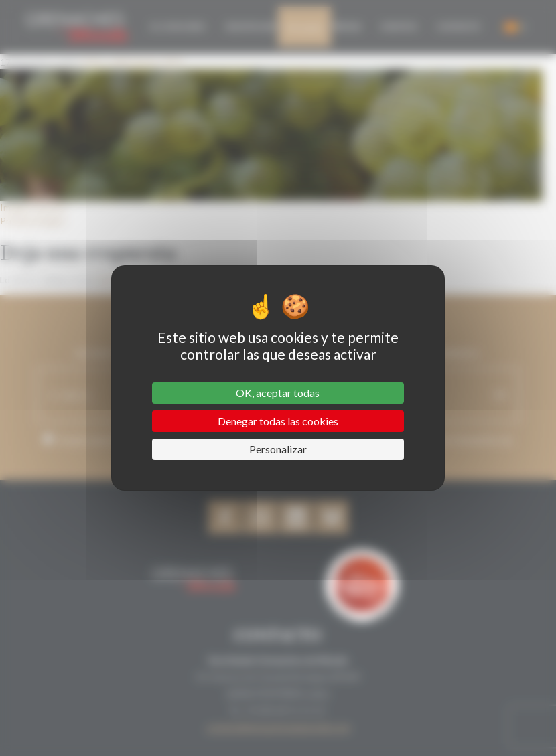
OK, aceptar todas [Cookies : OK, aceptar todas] (278, 393)
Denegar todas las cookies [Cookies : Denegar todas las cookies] (278, 421)
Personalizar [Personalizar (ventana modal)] (278, 449)
